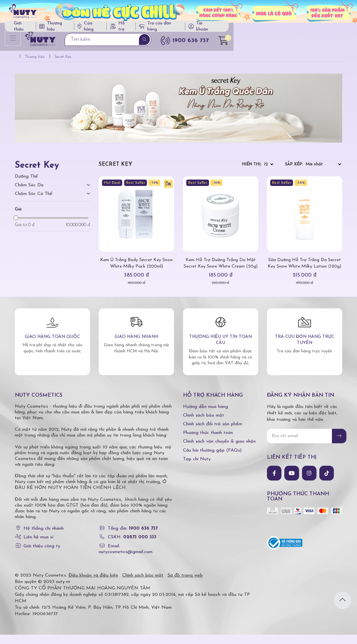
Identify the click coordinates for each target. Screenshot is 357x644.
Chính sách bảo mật (204, 424)
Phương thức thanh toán (208, 442)
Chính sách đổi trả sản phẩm (213, 433)
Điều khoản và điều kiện (93, 585)
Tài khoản (319, 28)
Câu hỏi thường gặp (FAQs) (212, 459)
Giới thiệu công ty (42, 555)
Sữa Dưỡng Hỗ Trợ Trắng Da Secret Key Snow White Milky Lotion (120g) (304, 269)
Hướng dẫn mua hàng (206, 416)
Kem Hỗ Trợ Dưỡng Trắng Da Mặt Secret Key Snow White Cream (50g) (220, 269)
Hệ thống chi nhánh (44, 538)
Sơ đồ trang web (185, 585)
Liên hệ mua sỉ (38, 547)
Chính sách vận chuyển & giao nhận (219, 451)
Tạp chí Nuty (197, 468)
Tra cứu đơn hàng (274, 28)
